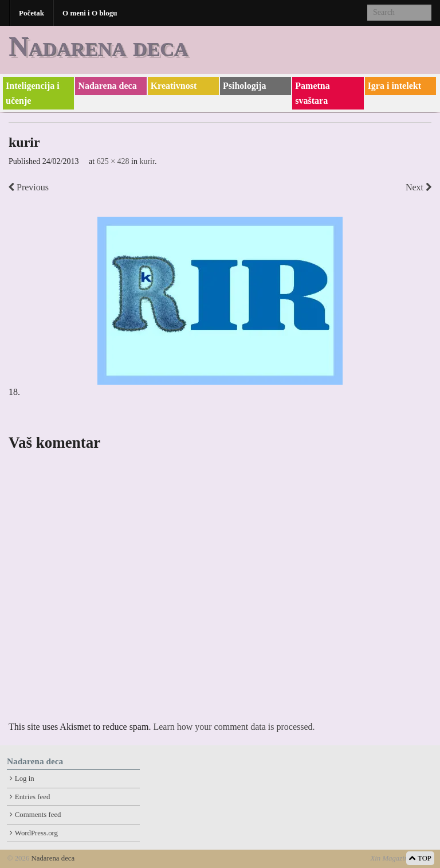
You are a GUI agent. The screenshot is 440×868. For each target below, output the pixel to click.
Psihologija (245, 86)
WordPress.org (36, 833)
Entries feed (32, 797)
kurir (147, 161)
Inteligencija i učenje (33, 93)
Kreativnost (174, 86)
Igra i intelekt (394, 86)
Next (419, 187)
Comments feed (38, 815)
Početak (32, 13)
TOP (420, 858)
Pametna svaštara (312, 93)
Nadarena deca (98, 46)
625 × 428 (113, 161)
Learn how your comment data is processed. (234, 727)
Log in (25, 779)
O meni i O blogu (90, 13)
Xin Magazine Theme (401, 858)
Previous (29, 187)
